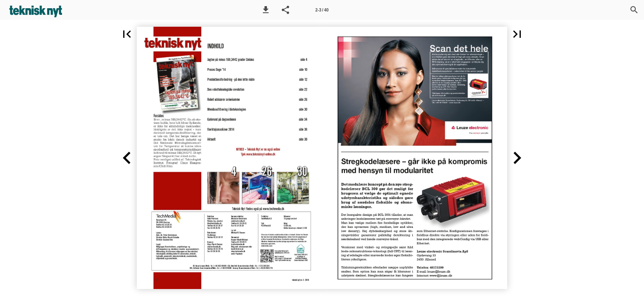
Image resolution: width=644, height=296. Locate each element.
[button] (266, 10)
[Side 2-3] (322, 10)
